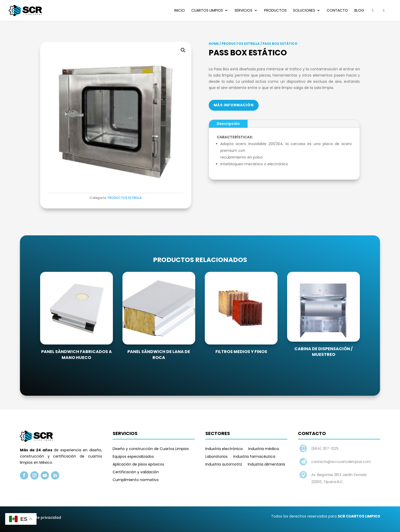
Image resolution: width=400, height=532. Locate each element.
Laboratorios (216, 457)
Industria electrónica (224, 449)
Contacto (337, 11)
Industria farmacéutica (254, 457)
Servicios (243, 11)
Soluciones (304, 11)
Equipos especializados (133, 457)
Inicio (180, 11)
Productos (275, 11)
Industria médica (264, 449)
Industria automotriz (224, 465)
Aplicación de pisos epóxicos (138, 465)
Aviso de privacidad (42, 518)
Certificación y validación (136, 472)
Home (214, 44)
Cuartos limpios (207, 11)
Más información (234, 105)
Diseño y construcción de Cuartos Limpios (151, 449)
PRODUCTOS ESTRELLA (125, 198)
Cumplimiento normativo (136, 480)
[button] (183, 50)
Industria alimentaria (266, 465)
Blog (359, 11)
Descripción (228, 124)
